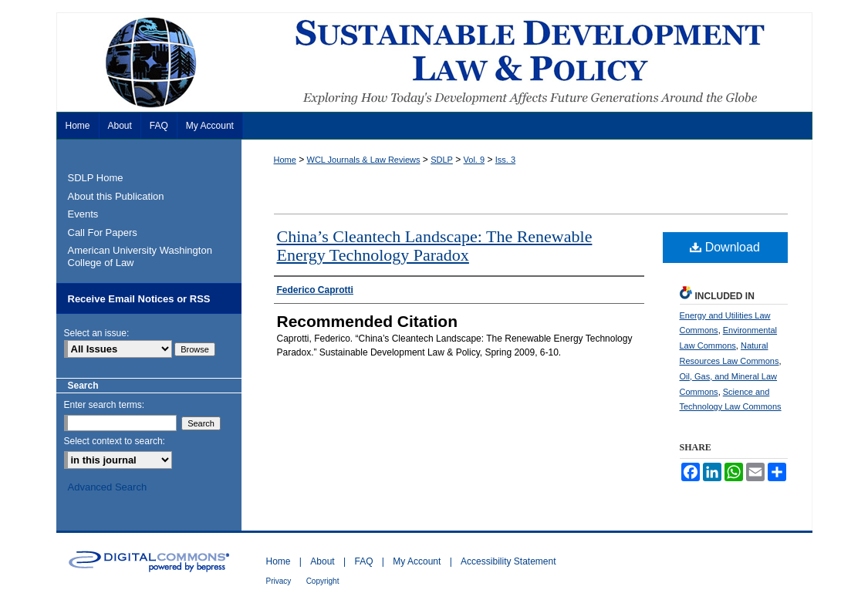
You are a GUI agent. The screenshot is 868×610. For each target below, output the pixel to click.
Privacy (279, 581)
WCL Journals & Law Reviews (364, 160)
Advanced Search (108, 487)
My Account (417, 561)
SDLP (442, 160)
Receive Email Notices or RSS (139, 299)
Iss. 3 (505, 160)
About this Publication (116, 196)
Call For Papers (103, 233)
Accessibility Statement (508, 561)
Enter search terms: (105, 405)
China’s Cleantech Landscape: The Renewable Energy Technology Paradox (435, 246)
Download (725, 247)
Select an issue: (97, 333)
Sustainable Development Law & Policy (434, 62)
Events (83, 214)
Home (285, 160)
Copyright (323, 581)
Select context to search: (115, 441)
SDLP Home (96, 178)
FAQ (363, 561)
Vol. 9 (475, 160)
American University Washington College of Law (140, 256)
